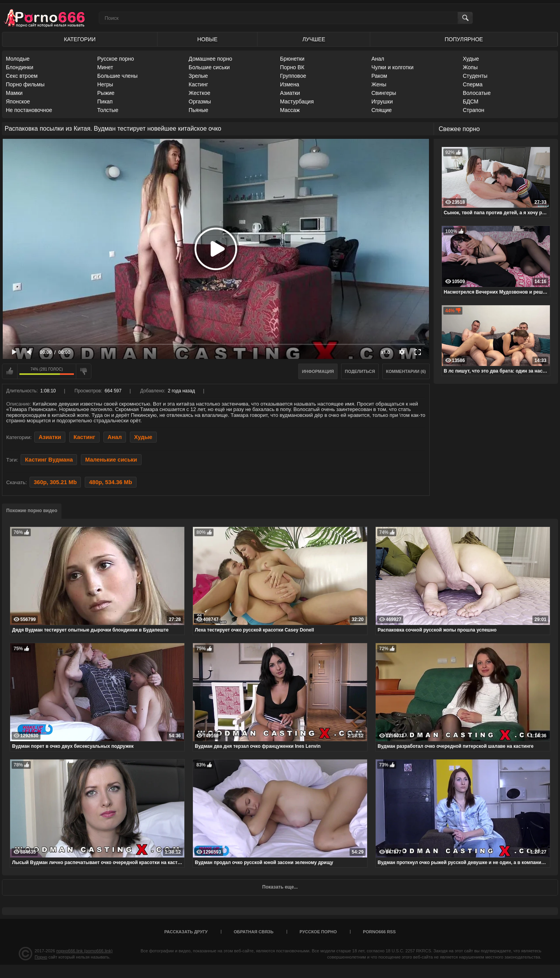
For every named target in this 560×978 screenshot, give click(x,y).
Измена (290, 84)
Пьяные (199, 110)
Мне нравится (10, 371)
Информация (318, 371)
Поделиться (360, 371)
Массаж (290, 110)
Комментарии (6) (406, 371)
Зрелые (198, 76)
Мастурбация (297, 101)
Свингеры (384, 93)
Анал (378, 59)
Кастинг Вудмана (49, 460)
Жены (379, 84)
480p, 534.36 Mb (111, 482)
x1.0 (386, 352)
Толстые (108, 110)
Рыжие (106, 93)
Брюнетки (292, 59)
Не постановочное (29, 110)
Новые (207, 39)
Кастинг (198, 84)
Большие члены (117, 76)
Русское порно (116, 59)
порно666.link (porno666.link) (85, 951)
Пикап (105, 101)
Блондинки (20, 67)
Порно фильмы (25, 84)
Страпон (473, 110)
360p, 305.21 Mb (55, 482)
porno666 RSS (379, 932)
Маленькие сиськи (111, 460)
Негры (105, 84)
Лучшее (314, 39)
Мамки (14, 93)
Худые (471, 59)
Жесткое (199, 93)
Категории (80, 39)
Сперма (473, 84)
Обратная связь (254, 932)
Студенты (475, 76)
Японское (18, 101)
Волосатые (477, 93)
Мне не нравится (84, 371)
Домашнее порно (210, 59)
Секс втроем (22, 76)
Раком (379, 76)
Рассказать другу (186, 932)
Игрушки (382, 101)
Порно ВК (292, 67)
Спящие (381, 110)
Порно (41, 957)
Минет (105, 67)
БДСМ (471, 101)
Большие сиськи (209, 67)
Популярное (464, 39)
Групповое (293, 76)
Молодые (18, 59)
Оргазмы (200, 101)
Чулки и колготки (392, 67)
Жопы (470, 67)
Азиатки (290, 93)
